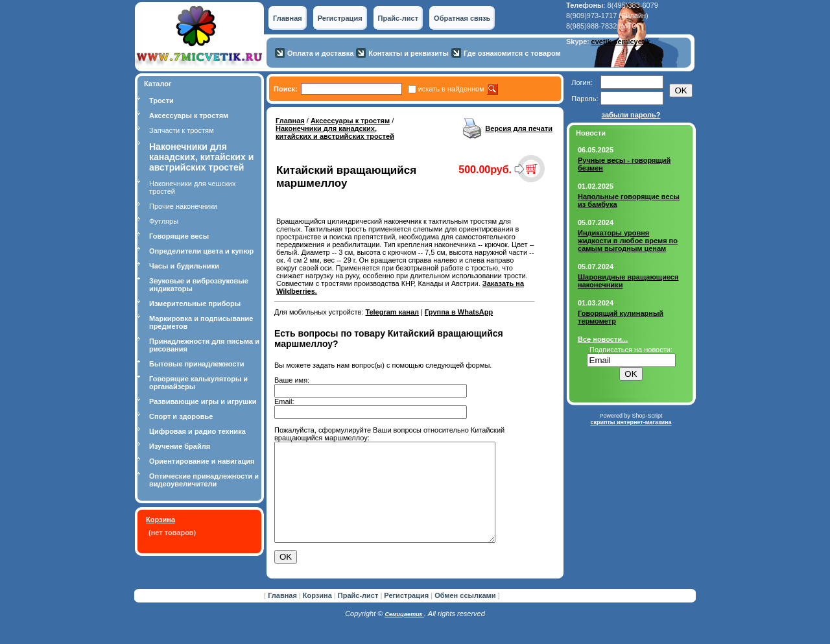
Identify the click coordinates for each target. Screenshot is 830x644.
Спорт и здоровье (181, 416)
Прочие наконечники (183, 206)
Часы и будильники (184, 266)
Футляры (164, 221)
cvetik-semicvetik (621, 42)
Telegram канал (392, 312)
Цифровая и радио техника (197, 431)
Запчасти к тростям (182, 130)
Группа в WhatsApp (459, 312)
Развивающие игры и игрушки (203, 401)
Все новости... (603, 339)
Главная (288, 18)
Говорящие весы (179, 236)
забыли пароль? (631, 115)
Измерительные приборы (195, 304)
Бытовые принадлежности (197, 364)
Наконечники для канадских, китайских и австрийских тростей (335, 132)
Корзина (160, 519)
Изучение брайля (180, 446)
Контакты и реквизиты (409, 53)
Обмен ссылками (465, 615)
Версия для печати (519, 128)
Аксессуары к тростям (189, 115)
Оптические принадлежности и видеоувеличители (204, 480)
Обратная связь (462, 18)
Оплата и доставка (320, 53)
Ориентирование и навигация (202, 461)
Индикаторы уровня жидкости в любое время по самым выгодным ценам (628, 241)
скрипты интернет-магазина (631, 422)
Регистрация (340, 18)
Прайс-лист (398, 18)
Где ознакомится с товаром (512, 53)
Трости (161, 101)
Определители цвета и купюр (201, 251)
